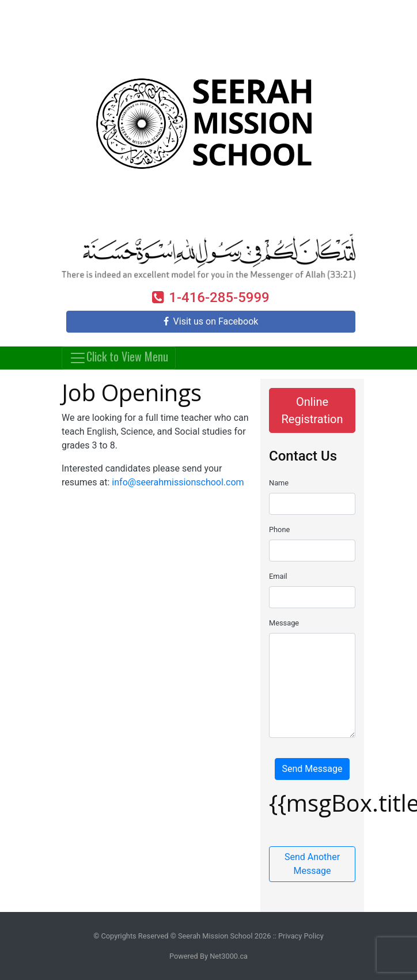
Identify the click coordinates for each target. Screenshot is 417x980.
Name (279, 483)
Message (284, 623)
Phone (279, 529)
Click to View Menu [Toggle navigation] (119, 357)
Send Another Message (312, 864)
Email (278, 576)
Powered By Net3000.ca (208, 956)
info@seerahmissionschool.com (178, 482)
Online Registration (312, 410)
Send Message (312, 769)
